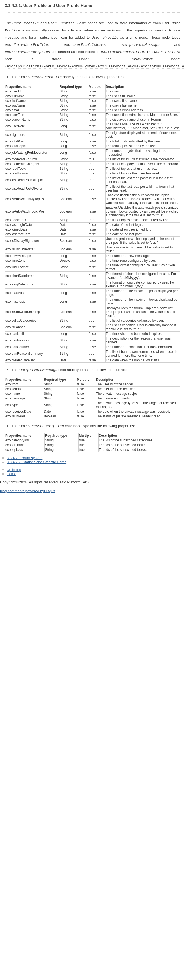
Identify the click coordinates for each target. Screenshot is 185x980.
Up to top (14, 467)
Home (11, 471)
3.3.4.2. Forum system (25, 455)
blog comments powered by (28, 488)
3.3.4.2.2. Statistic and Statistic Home (37, 459)
